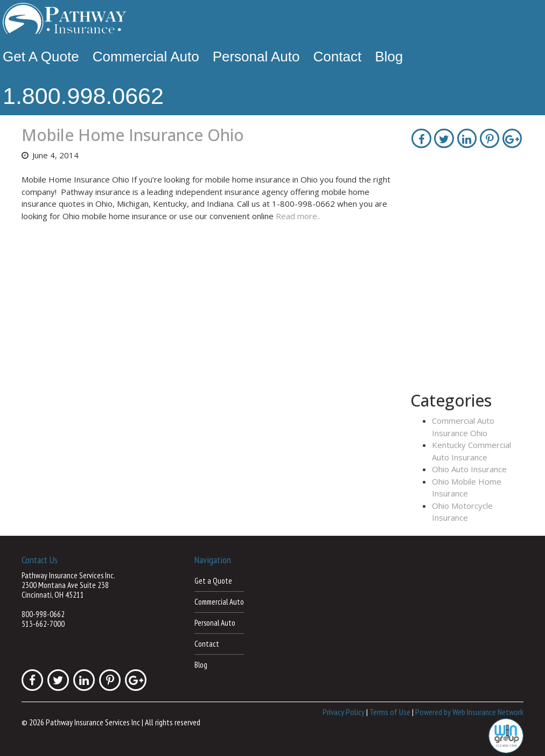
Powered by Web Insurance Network (469, 712)
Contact (338, 57)
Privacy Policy (344, 712)
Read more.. (298, 216)
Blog (389, 57)
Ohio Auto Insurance (469, 469)
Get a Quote (41, 57)
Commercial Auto (146, 57)
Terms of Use (390, 712)
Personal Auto (256, 57)
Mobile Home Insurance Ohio (133, 135)
